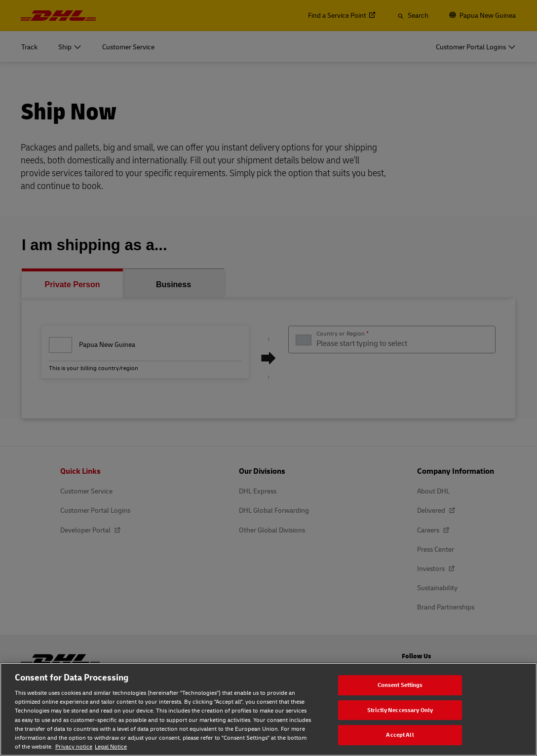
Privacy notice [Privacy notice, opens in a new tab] (74, 746)
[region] (268, 709)
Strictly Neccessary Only (400, 710)
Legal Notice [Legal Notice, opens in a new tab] (111, 746)
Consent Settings (400, 685)
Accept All (400, 735)
